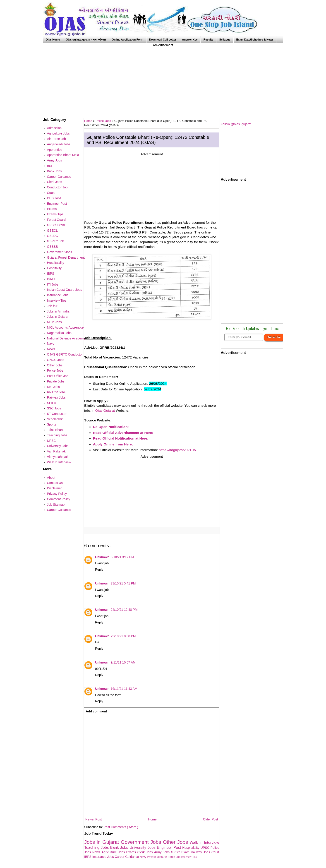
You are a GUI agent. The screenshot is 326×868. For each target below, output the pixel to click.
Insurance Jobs (104, 857)
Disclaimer (54, 488)
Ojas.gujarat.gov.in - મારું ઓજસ (86, 40)
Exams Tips (55, 214)
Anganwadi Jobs (59, 144)
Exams (132, 852)
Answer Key (190, 40)
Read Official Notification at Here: (121, 438)
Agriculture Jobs (114, 852)
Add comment (96, 711)
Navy (143, 857)
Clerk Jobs (146, 852)
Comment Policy (59, 499)
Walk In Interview (204, 843)
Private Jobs (155, 857)
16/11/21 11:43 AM (124, 689)
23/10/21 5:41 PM (123, 583)
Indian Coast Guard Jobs (65, 290)
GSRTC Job (56, 241)
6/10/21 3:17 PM (122, 557)
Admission (54, 128)
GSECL (52, 231)
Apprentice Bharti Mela (63, 155)
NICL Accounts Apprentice (65, 327)
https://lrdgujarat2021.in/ (177, 450)
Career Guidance (127, 857)
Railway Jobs (201, 852)
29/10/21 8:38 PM (123, 636)
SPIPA (52, 403)
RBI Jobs (54, 387)
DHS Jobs (54, 198)
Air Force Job (172, 857)
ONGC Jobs (56, 360)
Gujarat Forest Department (66, 257)
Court (215, 852)
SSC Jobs (54, 408)
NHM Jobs (54, 322)
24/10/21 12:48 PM (124, 610)
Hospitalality (191, 848)
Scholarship (55, 419)
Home (152, 819)
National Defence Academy (66, 338)
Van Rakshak (56, 451)
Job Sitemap (56, 505)
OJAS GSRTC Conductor (65, 354)
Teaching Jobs (97, 848)
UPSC (206, 848)
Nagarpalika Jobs (59, 333)
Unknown (102, 557)
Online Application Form (128, 40)
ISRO (51, 279)
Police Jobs (104, 121)
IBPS (88, 857)
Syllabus (225, 40)
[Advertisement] (163, 79)
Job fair (52, 306)
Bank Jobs (120, 848)
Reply (99, 570)
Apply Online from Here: (113, 444)
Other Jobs (176, 842)
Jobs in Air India (58, 311)
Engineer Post (170, 848)
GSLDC (53, 236)
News (97, 852)
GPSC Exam (181, 852)
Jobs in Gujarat (102, 842)
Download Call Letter (163, 40)
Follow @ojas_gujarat (236, 124)
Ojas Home (53, 40)
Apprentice (55, 150)
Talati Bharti (55, 430)
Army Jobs (163, 852)
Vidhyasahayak (58, 457)
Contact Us (55, 483)
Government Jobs (142, 842)
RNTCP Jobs (56, 392)
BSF (50, 166)
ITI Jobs (53, 284)
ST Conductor (57, 414)
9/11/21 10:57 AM (123, 662)
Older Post (211, 819)
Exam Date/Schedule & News (255, 40)
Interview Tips (189, 857)
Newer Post (93, 819)
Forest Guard (56, 220)
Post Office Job (58, 376)
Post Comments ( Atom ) (121, 827)
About (51, 478)
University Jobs (143, 848)
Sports (52, 424)
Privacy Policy (57, 494)
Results (208, 40)
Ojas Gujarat (105, 410)
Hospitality (54, 268)
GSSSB (53, 247)
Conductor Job (57, 187)
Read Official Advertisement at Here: (123, 433)
